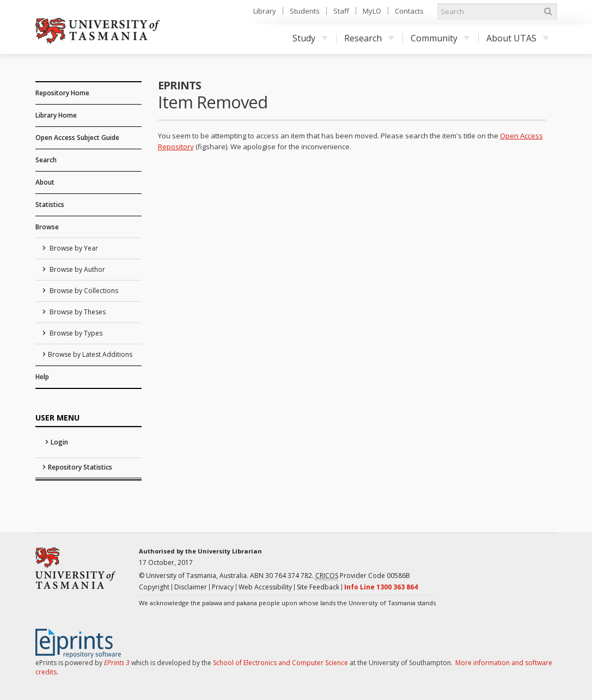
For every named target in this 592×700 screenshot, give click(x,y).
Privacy (223, 587)
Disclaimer (191, 587)
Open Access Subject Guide (77, 138)
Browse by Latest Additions (90, 354)
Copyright (154, 587)
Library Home (56, 115)
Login (59, 442)
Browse (47, 227)
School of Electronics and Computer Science (280, 663)
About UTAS (518, 38)
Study (310, 38)
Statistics (50, 205)
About (45, 182)
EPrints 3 (117, 663)
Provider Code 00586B (363, 576)
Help (42, 377)
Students (305, 11)
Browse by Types (75, 333)
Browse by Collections (83, 291)
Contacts (409, 11)
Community (440, 38)
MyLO (372, 11)
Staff (341, 11)
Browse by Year (73, 248)
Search (46, 160)
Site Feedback (318, 587)
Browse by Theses (77, 312)
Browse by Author (77, 269)
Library (265, 11)
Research (369, 38)
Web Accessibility (265, 587)
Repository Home (62, 93)
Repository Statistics (80, 467)
